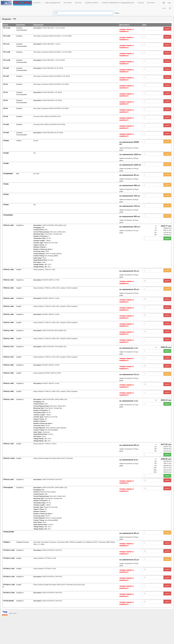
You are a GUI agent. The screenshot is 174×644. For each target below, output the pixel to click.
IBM (18, 174)
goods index (13, 613)
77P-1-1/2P (7, 28)
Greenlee (19, 36)
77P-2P (5, 100)
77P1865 (6, 153)
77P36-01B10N (8, 488)
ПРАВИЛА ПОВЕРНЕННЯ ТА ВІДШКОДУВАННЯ (118, 3)
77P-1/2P (6, 68)
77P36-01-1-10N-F (9, 458)
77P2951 (6, 184)
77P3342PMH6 (8, 215)
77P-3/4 (5, 116)
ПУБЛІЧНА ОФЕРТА (92, 3)
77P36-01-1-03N (8, 280)
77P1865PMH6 (8, 174)
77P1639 (6, 141)
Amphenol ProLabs (22, 542)
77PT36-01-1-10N (9, 577)
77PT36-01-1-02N (9, 550)
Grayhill (19, 270)
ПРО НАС (78, 3)
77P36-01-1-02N (8, 225)
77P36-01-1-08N (8, 365)
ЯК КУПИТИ (68, 3)
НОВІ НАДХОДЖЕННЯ (53, 3)
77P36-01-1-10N (8, 399)
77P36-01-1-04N (8, 298)
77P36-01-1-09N (8, 383)
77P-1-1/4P (7, 52)
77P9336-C (7, 542)
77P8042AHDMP (8, 532)
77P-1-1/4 (6, 44)
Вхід (169, 3)
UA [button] (164, 8)
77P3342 (6, 194)
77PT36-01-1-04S (9, 569)
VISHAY (19, 141)
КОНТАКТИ (151, 3)
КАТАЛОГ (38, 3)
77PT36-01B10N (8, 601)
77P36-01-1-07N (8, 347)
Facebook (141, 3)
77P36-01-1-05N (8, 314)
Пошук (117, 13)
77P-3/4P (6, 124)
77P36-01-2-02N (8, 479)
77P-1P (5, 84)
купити (167, 29)
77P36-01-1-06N (8, 331)
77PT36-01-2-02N (9, 593)
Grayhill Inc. (20, 225)
